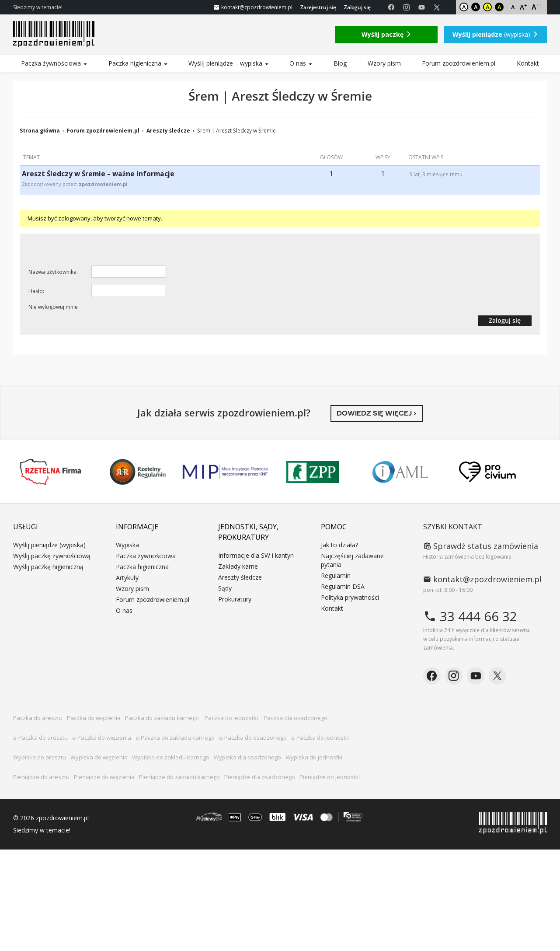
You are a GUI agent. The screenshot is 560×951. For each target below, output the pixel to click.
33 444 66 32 (470, 616)
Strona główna (40, 131)
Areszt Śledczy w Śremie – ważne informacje (98, 174)
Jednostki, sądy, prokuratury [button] (248, 532)
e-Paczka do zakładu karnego (175, 738)
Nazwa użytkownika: (53, 272)
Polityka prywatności (350, 597)
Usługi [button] (26, 527)
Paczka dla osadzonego (296, 718)
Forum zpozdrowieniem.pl (459, 63)
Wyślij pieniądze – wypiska (228, 63)
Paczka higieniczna (138, 63)
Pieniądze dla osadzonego (260, 777)
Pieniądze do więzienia (104, 777)
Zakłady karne (238, 566)
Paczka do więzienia (94, 718)
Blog (340, 63)
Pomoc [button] (334, 527)
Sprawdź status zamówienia (481, 546)
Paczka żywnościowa (54, 63)
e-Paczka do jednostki (320, 738)
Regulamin (336, 575)
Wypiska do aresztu (40, 757)
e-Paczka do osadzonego (253, 738)
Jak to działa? (339, 545)
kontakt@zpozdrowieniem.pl (482, 579)
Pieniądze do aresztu (41, 777)
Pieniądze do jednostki (330, 777)
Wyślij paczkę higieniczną (48, 567)
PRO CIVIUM (487, 472)
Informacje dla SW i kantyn (256, 555)
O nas (301, 63)
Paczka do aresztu (38, 718)
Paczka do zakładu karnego (163, 718)
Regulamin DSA (343, 586)
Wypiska (127, 545)
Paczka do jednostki (232, 718)
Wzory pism (384, 63)
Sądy (225, 588)
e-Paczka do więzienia (102, 738)
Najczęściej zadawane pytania (352, 560)
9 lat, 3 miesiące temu (436, 174)
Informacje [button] (137, 527)
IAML (400, 472)
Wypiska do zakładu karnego (171, 757)
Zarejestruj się (318, 7)
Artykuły (127, 578)
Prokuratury (235, 599)
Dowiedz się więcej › (377, 413)
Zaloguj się (357, 7)
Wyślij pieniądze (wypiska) (49, 545)
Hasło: (36, 291)
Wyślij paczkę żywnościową (52, 556)
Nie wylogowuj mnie (53, 307)
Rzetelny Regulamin (138, 472)
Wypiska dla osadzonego (247, 757)
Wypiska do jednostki (314, 757)
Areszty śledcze (168, 131)
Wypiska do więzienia (99, 757)
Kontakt (528, 63)
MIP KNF (225, 472)
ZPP (313, 472)
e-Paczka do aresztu (40, 738)
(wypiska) (495, 34)
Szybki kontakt (453, 527)
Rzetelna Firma (50, 472)
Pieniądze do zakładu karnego (179, 777)
